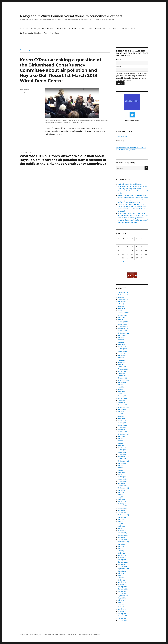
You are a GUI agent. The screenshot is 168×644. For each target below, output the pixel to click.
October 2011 (122, 593)
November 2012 (123, 564)
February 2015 (123, 504)
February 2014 (123, 531)
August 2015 (122, 490)
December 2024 (123, 293)
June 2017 (121, 441)
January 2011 (122, 614)
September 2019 (123, 380)
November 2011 (123, 591)
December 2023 (123, 299)
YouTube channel (76, 28)
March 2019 (122, 394)
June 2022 (121, 317)
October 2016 (122, 459)
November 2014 (123, 510)
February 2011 (123, 611)
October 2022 (122, 315)
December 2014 (123, 508)
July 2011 (121, 600)
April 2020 (121, 365)
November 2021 (123, 329)
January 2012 (122, 587)
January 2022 (122, 324)
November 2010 (123, 618)
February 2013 (123, 558)
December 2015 (123, 481)
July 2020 (121, 358)
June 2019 (121, 387)
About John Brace (52, 33)
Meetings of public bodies (42, 28)
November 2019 (123, 376)
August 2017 (122, 436)
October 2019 (122, 378)
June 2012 (121, 576)
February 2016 (123, 477)
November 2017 (123, 430)
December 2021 (123, 326)
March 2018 (122, 421)
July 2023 (121, 304)
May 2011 (121, 605)
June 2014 (121, 522)
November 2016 (123, 457)
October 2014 (122, 513)
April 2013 (121, 553)
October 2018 (122, 405)
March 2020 (122, 367)
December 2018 (123, 400)
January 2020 (122, 371)
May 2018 (121, 416)
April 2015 (121, 499)
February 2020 (123, 369)
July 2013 (121, 546)
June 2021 (121, 340)
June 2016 (121, 468)
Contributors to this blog (30, 33)
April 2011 (121, 607)
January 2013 (122, 560)
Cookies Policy (72, 635)
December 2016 (123, 454)
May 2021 (121, 342)
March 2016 (122, 475)
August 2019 (122, 382)
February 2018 (123, 423)
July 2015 (121, 492)
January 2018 (122, 425)
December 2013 (123, 535)
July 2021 (121, 338)
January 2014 (122, 533)
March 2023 (122, 311)
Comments (61, 28)
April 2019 (121, 391)
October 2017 (122, 432)
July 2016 (121, 466)
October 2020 (122, 353)
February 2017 (123, 450)
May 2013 (121, 551)
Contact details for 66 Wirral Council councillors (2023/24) (111, 28)
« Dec (123, 262)
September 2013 (123, 542)
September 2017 (123, 434)
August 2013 (122, 544)
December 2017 (123, 427)
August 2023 (122, 302)
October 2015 (122, 486)
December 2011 (123, 589)
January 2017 (122, 452)
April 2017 (121, 445)
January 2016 (122, 479)
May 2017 (121, 443)
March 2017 (122, 448)
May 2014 (121, 524)
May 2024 (121, 297)
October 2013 (122, 540)
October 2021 (122, 331)
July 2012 (121, 573)
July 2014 (121, 519)
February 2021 (123, 349)
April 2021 (121, 344)
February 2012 (123, 585)
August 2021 (122, 335)
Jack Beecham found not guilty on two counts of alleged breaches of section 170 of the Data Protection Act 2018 (133, 220)
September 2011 (123, 596)
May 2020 (121, 362)
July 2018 (121, 412)
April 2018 (121, 418)
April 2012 (121, 580)
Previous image (25, 50)
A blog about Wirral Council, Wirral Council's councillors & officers (71, 16)
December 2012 (123, 562)
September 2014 (123, 515)
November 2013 (123, 537)
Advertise (24, 28)
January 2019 (122, 398)
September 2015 (123, 488)
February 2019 (123, 396)
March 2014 (122, 528)
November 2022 (123, 313)
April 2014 (121, 526)
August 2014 (122, 517)
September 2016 (123, 461)
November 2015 (123, 484)
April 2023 (121, 308)
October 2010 (122, 620)
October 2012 (122, 567)
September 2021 (123, 333)
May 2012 (121, 578)
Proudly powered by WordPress (89, 635)
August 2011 (122, 598)
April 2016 (121, 472)
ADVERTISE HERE (122, 136)
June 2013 (121, 549)
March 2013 (122, 555)
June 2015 (121, 495)
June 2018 (121, 414)
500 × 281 (23, 92)
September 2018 (123, 407)
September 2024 (123, 295)
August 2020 (122, 356)
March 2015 (122, 501)
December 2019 (123, 374)
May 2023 (121, 306)
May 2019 (121, 389)
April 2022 (121, 320)
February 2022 (123, 322)
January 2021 (122, 351)
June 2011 (121, 602)
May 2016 (121, 470)
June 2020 (121, 360)
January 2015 (122, 506)
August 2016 (122, 463)
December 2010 (123, 616)
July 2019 (121, 385)
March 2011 (122, 609)
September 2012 (123, 569)
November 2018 (123, 403)
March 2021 (122, 347)
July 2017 (121, 439)
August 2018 (122, 409)
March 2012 (122, 582)
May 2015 (121, 497)
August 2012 (122, 571)
